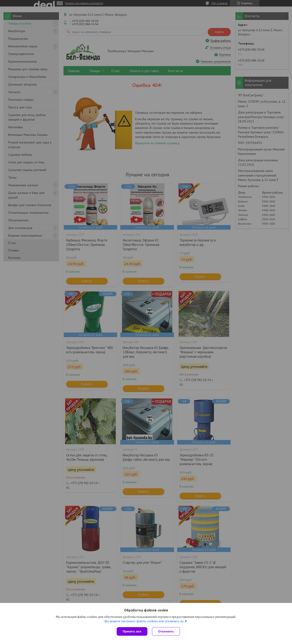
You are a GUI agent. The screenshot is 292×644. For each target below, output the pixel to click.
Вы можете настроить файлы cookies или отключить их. (144, 621)
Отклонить (166, 631)
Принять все (132, 631)
